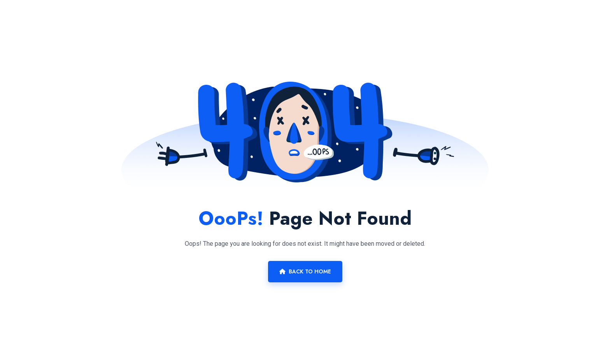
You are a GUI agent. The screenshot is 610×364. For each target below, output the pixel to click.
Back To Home (305, 271)
